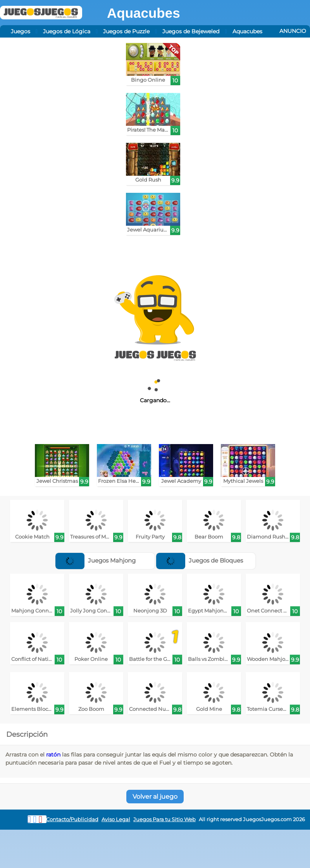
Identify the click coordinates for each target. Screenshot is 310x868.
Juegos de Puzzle (126, 31)
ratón (53, 755)
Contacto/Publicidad (72, 819)
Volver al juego (155, 797)
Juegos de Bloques (200, 560)
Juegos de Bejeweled (191, 31)
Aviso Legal (116, 819)
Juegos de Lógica (67, 31)
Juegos (21, 31)
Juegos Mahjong (96, 560)
